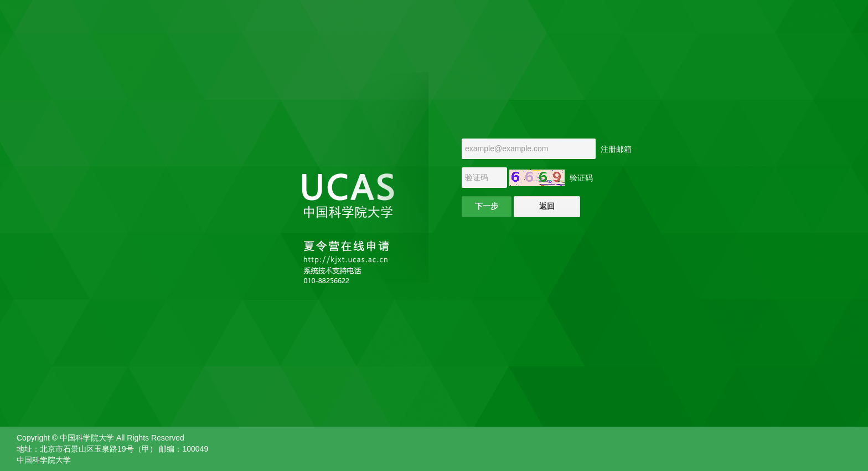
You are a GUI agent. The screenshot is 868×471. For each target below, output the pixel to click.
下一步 (487, 206)
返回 (547, 206)
